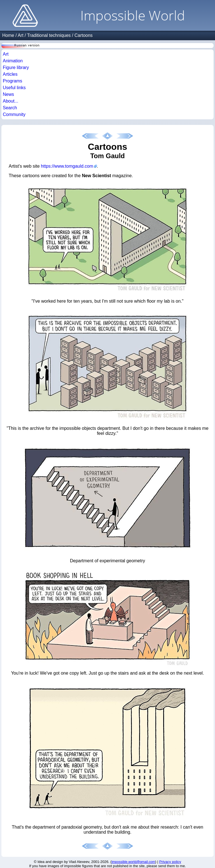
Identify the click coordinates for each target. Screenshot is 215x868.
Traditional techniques (49, 35)
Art (20, 35)
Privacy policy (170, 862)
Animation (13, 61)
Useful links (14, 88)
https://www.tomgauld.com (67, 166)
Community (14, 114)
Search (10, 108)
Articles (10, 74)
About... (10, 101)
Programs (12, 81)
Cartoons (84, 35)
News (8, 94)
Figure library (16, 67)
